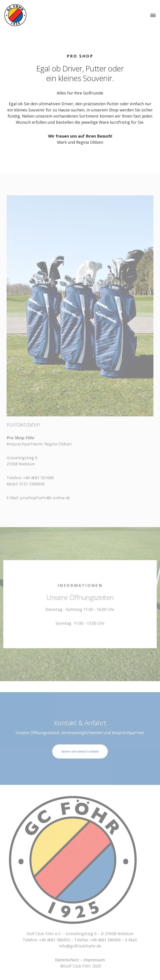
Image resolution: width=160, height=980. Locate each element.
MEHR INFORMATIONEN (80, 751)
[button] (151, 6)
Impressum (94, 960)
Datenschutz (67, 960)
